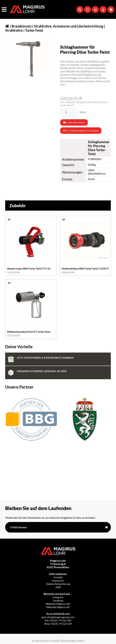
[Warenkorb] (111, 10)
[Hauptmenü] (5, 9)
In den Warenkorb (74, 122)
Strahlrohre (14, 30)
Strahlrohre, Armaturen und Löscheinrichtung (69, 26)
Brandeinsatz (22, 26)
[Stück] (69, 112)
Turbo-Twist (34, 30)
